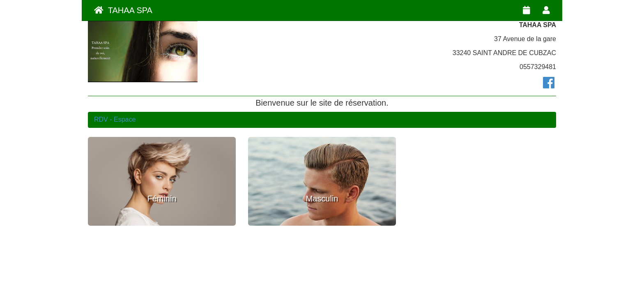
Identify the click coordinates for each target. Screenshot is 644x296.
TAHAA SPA (123, 10)
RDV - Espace (115, 119)
